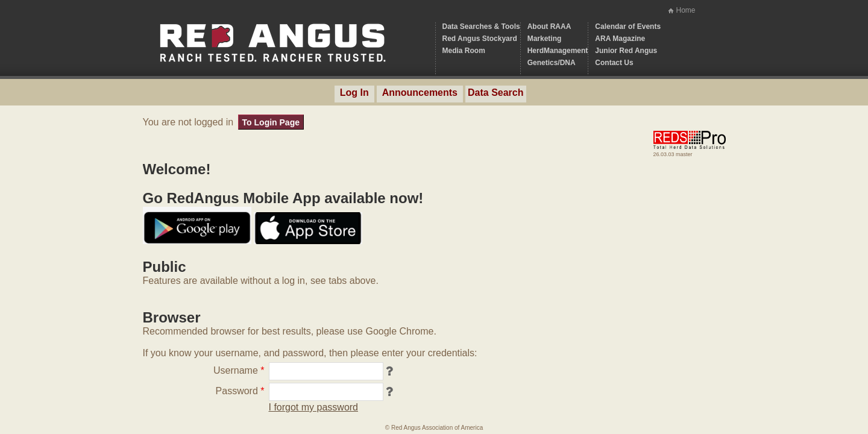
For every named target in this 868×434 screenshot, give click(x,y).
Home (685, 10)
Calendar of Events (628, 27)
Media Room (464, 51)
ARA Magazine (620, 39)
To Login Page (271, 122)
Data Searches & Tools (481, 27)
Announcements (420, 93)
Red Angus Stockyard (480, 39)
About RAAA (549, 27)
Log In (354, 93)
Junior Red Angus (626, 51)
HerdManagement (558, 51)
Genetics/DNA (552, 63)
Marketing (545, 39)
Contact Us (614, 63)
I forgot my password (314, 407)
